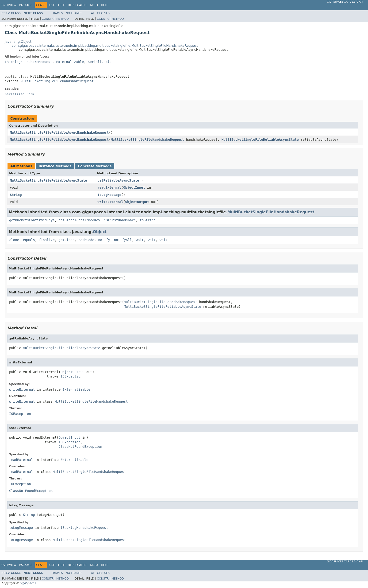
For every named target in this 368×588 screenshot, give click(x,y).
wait (140, 240)
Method (63, 19)
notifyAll (123, 240)
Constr (48, 19)
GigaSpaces (27, 583)
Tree (61, 5)
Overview (9, 5)
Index (94, 5)
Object (100, 232)
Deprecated (77, 5)
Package (26, 5)
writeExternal (111, 202)
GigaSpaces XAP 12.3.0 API (345, 2)
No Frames (74, 13)
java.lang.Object (18, 42)
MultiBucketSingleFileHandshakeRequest (57, 81)
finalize (47, 240)
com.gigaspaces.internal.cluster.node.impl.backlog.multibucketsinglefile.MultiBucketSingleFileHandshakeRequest (105, 46)
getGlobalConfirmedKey (79, 220)
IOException (71, 376)
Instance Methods (55, 166)
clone (14, 240)
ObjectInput (134, 187)
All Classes (100, 13)
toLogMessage (109, 195)
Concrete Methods (95, 166)
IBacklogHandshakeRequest (28, 62)
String (16, 195)
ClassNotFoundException (80, 447)
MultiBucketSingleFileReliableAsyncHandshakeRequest (59, 132)
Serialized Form (19, 94)
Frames (57, 13)
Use (52, 5)
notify (104, 240)
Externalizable (70, 62)
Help (105, 5)
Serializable (100, 62)
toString (148, 220)
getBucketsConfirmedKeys (32, 220)
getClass (67, 240)
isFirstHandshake (120, 220)
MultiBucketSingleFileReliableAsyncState (260, 140)
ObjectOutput (137, 202)
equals (29, 240)
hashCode (86, 240)
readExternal (109, 187)
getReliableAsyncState (118, 180)
